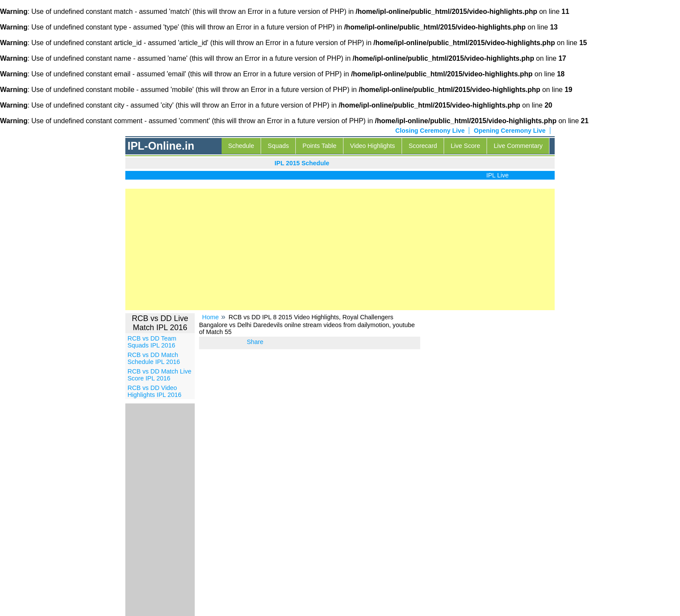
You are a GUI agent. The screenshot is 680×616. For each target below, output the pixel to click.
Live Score (465, 146)
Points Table (320, 146)
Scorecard (423, 146)
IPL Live (499, 175)
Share (255, 342)
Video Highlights (373, 146)
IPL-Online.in (161, 146)
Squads (278, 146)
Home (210, 317)
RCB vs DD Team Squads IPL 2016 (152, 342)
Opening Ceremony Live (510, 131)
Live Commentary (518, 146)
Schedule (241, 146)
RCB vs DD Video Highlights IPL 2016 (154, 391)
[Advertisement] (340, 249)
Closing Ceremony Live (430, 131)
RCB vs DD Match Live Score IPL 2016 (159, 375)
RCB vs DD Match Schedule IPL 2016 (154, 358)
